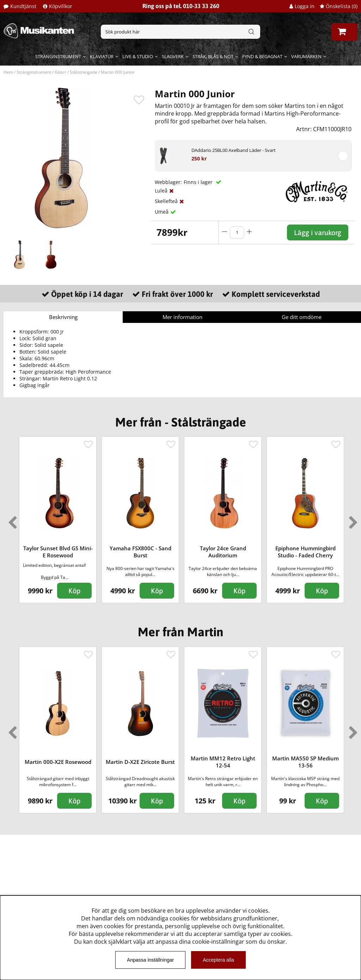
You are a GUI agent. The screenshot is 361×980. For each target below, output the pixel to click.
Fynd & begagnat (262, 56)
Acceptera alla (218, 960)
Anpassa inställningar (150, 960)
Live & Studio (138, 56)
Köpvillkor (61, 6)
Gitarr (60, 72)
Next (352, 520)
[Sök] (180, 32)
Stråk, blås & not (213, 56)
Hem (8, 72)
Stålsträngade (84, 72)
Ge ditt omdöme (302, 317)
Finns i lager (199, 182)
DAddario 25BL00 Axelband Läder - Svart (234, 150)
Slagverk (173, 56)
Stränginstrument (58, 56)
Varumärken (306, 56)
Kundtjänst (23, 6)
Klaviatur (102, 56)
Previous (11, 520)
